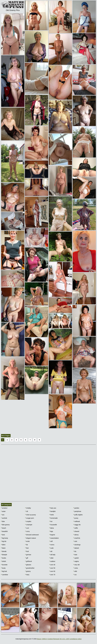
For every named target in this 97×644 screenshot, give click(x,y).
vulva (76, 568)
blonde (4, 551)
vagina (76, 561)
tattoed (76, 548)
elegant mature (31, 538)
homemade (53, 518)
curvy (27, 531)
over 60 (52, 571)
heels (52, 515)
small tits (77, 538)
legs (51, 531)
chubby (28, 508)
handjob (52, 511)
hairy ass (53, 508)
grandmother (30, 568)
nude (51, 548)
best (3, 535)
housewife (53, 525)
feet (27, 548)
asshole (4, 518)
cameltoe (4, 575)
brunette (4, 565)
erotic (28, 541)
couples (28, 521)
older (51, 558)
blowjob (4, 555)
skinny (76, 535)
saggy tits (77, 525)
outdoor (52, 561)
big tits (4, 541)
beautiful (4, 531)
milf (51, 541)
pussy (76, 518)
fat (27, 545)
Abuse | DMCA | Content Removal (48, 639)
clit (27, 511)
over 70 (52, 575)
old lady (52, 555)
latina (52, 528)
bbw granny (5, 525)
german (28, 555)
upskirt (76, 558)
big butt (4, 571)
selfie (76, 528)
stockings (77, 545)
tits (75, 551)
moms (52, 545)
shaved (76, 531)
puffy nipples (78, 515)
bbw (3, 521)
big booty (4, 538)
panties (76, 508)
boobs (4, 558)
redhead (77, 521)
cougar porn (30, 518)
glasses (28, 565)
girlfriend (29, 561)
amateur (4, 508)
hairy (27, 575)
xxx (75, 575)
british (4, 561)
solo (75, 541)
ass (3, 515)
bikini (3, 545)
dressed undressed (32, 535)
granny (28, 571)
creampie (29, 525)
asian (3, 511)
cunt (27, 528)
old (51, 551)
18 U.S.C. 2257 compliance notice (70, 639)
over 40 (52, 565)
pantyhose (77, 511)
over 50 (52, 568)
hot (51, 521)
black (3, 548)
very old (76, 565)
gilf (27, 558)
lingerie (52, 535)
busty (3, 568)
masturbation (54, 538)
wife (75, 571)
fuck (27, 551)
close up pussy (31, 515)
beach (4, 528)
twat (75, 555)
